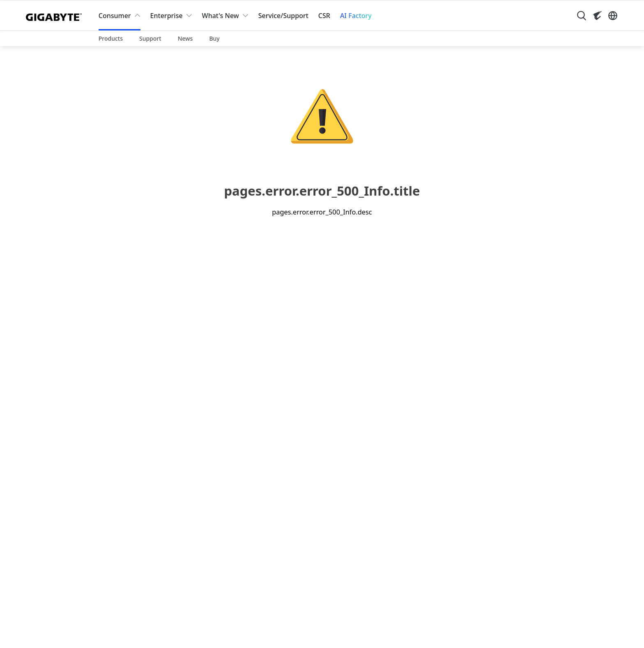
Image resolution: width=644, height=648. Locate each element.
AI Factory (356, 16)
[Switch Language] (613, 16)
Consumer (115, 16)
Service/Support (283, 16)
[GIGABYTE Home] (56, 16)
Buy (214, 38)
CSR (324, 16)
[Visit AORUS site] (597, 16)
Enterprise (167, 16)
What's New (221, 16)
